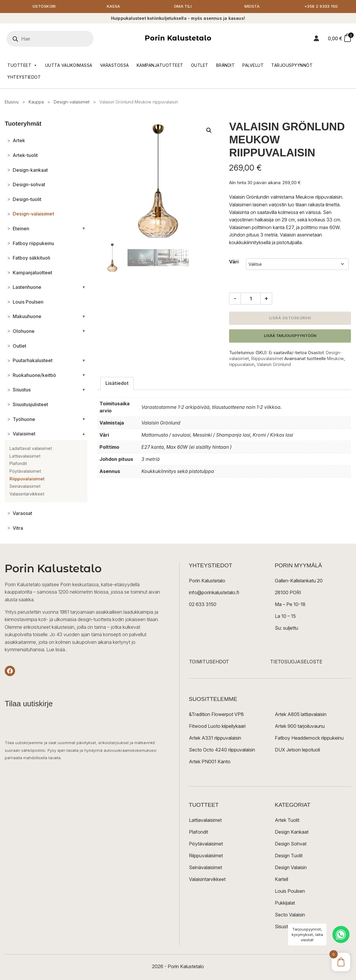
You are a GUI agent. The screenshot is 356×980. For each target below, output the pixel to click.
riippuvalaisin (242, 365)
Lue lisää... (57, 650)
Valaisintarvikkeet (207, 879)
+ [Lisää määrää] (266, 299)
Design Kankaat (292, 832)
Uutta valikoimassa (69, 65)
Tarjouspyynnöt (292, 65)
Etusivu (12, 102)
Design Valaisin (291, 868)
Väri (234, 262)
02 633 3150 (203, 605)
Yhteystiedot (24, 77)
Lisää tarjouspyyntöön (290, 336)
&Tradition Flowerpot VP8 (216, 715)
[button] (209, 131)
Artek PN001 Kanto (210, 762)
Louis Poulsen (290, 891)
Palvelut (253, 65)
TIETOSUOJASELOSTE (296, 662)
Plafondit (199, 832)
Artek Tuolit (287, 820)
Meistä (252, 7)
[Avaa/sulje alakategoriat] (84, 229)
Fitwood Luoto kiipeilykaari (217, 726)
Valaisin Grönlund (274, 365)
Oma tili (183, 7)
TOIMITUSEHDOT (209, 662)
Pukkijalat (285, 903)
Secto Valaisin (290, 915)
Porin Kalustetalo (178, 39)
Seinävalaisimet (205, 868)
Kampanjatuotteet (160, 65)
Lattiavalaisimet (205, 820)
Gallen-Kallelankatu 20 (299, 581)
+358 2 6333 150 (321, 7)
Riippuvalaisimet (267, 359)
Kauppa (36, 102)
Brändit (226, 65)
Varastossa (115, 65)
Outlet (200, 65)
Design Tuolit (289, 856)
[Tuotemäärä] (251, 299)
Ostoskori (44, 7)
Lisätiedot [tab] (117, 383)
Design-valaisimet (72, 102)
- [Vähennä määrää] (235, 299)
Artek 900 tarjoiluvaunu (300, 726)
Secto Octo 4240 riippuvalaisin (222, 750)
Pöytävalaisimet (206, 844)
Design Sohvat (291, 844)
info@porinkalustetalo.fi (214, 593)
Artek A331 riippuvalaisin (215, 738)
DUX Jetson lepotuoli (297, 750)
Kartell (281, 879)
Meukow (335, 359)
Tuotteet (22, 66)
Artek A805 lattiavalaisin (301, 715)
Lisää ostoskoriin (290, 318)
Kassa (114, 7)
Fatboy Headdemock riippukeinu (309, 738)
